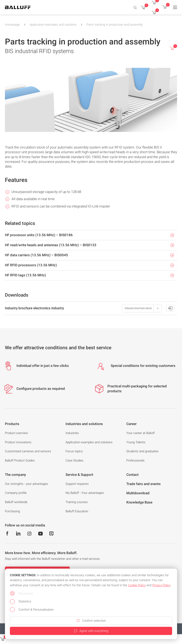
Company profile (16, 493)
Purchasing (12, 511)
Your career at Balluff (141, 433)
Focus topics (74, 451)
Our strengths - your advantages (26, 484)
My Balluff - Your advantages (85, 493)
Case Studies (74, 460)
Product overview (16, 433)
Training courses (77, 502)
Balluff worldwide (16, 502)
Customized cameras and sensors (28, 451)
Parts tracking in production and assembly (115, 25)
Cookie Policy (137, 585)
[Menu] (175, 7)
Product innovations (18, 442)
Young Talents (136, 442)
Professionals (135, 460)
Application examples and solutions (53, 25)
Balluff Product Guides (20, 460)
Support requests (77, 484)
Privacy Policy (161, 585)
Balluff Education (77, 511)
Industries (72, 433)
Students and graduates (142, 451)
